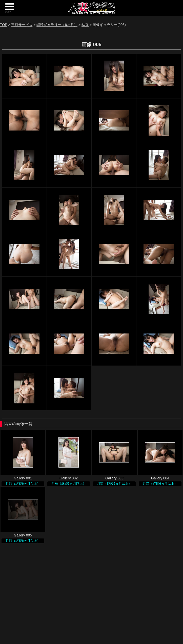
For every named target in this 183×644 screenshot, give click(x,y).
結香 (85, 25)
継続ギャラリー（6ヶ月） (57, 25)
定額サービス (22, 25)
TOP (4, 25)
